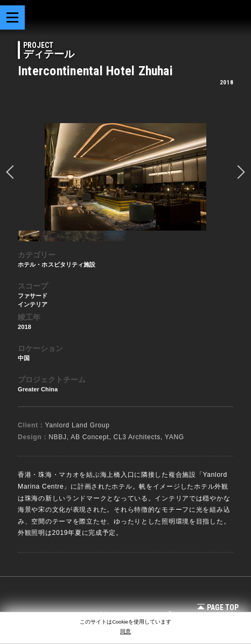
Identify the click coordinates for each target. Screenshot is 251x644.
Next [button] (238, 172)
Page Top (218, 607)
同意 (125, 631)
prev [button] (13, 172)
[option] (125, 177)
